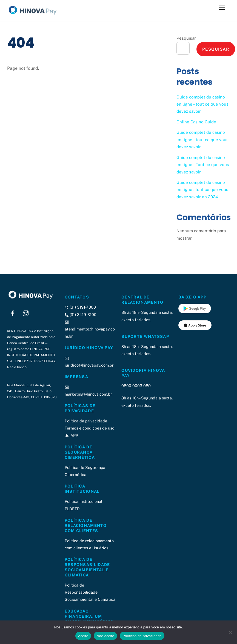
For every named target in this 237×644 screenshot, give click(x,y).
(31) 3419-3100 (81, 314)
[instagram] (26, 313)
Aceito (83, 636)
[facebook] (13, 313)
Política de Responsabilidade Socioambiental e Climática (90, 592)
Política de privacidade (86, 421)
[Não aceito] (230, 632)
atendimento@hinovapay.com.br (90, 329)
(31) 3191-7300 (80, 307)
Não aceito (105, 636)
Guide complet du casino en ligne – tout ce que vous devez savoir (202, 104)
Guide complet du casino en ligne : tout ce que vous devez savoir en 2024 (202, 190)
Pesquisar (186, 38)
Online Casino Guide (196, 122)
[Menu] (222, 8)
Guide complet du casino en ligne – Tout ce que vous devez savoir (203, 165)
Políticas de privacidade (142, 636)
